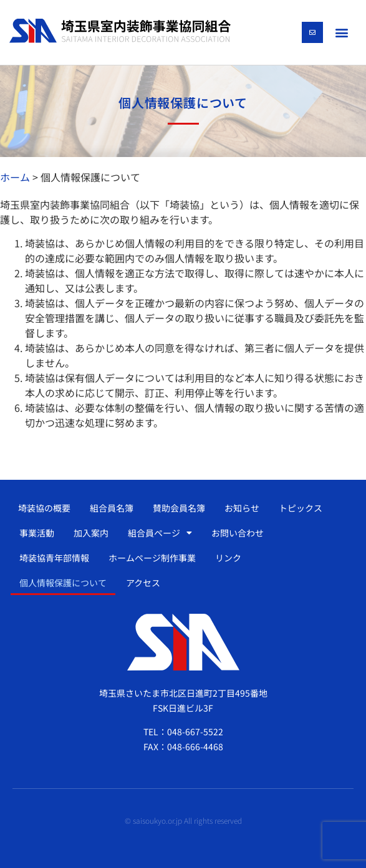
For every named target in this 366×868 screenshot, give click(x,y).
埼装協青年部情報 (54, 558)
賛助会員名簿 (179, 508)
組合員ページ (160, 533)
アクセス (143, 583)
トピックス (301, 508)
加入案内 (91, 533)
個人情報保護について (63, 583)
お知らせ (242, 508)
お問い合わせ (238, 533)
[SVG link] (120, 31)
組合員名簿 (112, 508)
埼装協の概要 (44, 508)
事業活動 (37, 533)
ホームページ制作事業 (152, 558)
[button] (342, 32)
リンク (228, 558)
